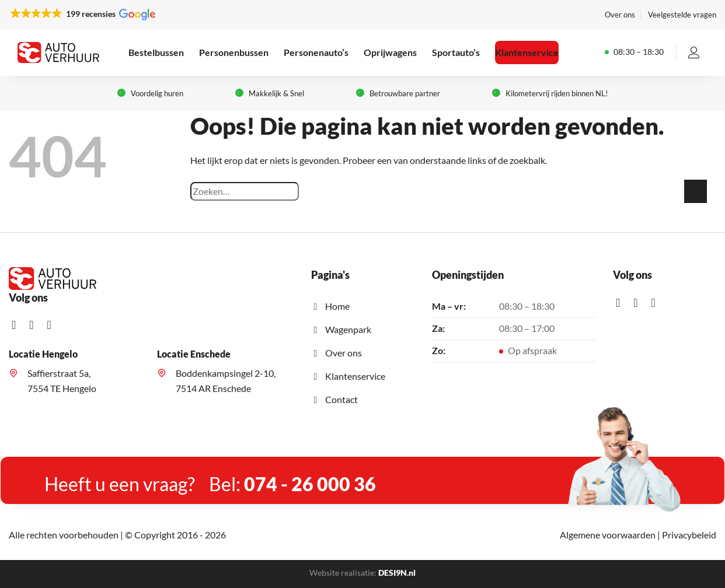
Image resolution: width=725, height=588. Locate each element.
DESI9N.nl (397, 573)
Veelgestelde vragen (682, 15)
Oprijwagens (390, 52)
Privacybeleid (689, 535)
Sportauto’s (456, 52)
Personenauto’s (316, 52)
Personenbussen (234, 52)
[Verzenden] (696, 191)
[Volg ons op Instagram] (35, 325)
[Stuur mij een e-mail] (53, 325)
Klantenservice (527, 52)
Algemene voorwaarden (608, 535)
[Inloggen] (694, 52)
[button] (82, 14)
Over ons (620, 15)
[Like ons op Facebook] (18, 325)
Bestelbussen (156, 52)
